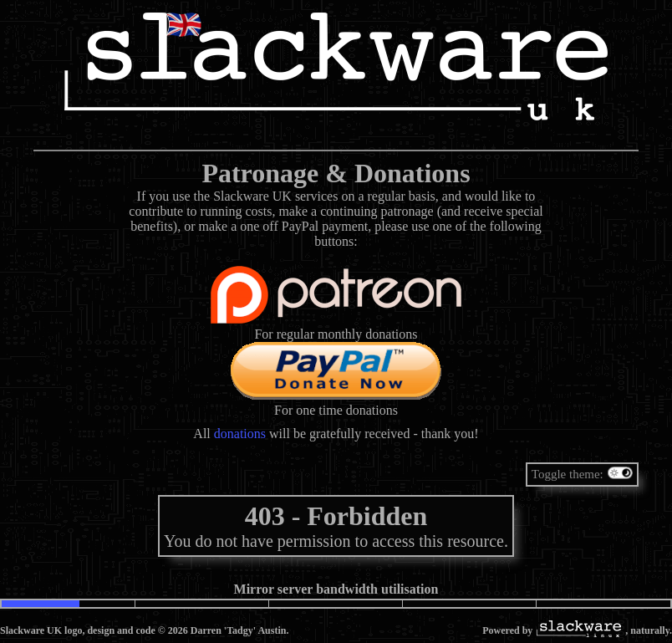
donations (240, 434)
